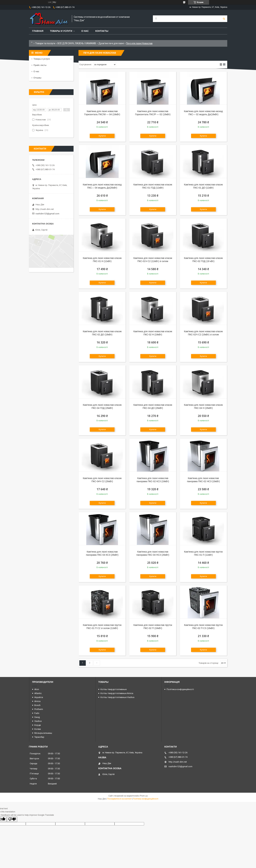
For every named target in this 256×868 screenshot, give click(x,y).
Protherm (39, 709)
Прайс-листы (40, 65)
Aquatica (39, 697)
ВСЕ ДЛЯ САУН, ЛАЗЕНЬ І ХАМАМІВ (77, 43)
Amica (37, 701)
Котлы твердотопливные (114, 689)
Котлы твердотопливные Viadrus (117, 697)
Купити (102, 136)
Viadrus (38, 721)
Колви (38, 729)
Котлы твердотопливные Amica (117, 693)
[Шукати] (224, 19)
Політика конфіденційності (180, 689)
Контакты (102, 31)
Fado (37, 713)
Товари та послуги (45, 43)
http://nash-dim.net (45, 209)
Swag (37, 717)
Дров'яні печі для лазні (111, 43)
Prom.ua (144, 796)
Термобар (39, 737)
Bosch (37, 705)
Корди (38, 725)
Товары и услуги (61, 31)
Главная (38, 31)
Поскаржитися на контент (119, 799)
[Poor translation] (12, 819)
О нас (85, 31)
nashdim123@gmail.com (47, 214)
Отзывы (38, 78)
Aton (37, 689)
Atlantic (38, 693)
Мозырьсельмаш (43, 733)
